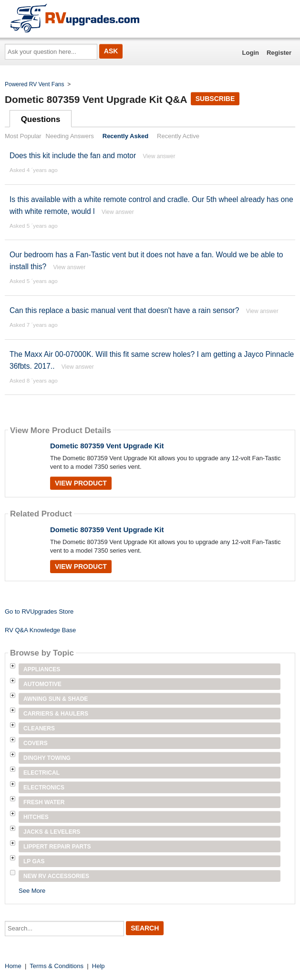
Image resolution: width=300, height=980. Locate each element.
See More (32, 891)
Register (279, 53)
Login (251, 53)
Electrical (41, 773)
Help (98, 966)
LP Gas (34, 861)
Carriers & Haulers (56, 714)
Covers (36, 743)
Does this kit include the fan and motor (73, 156)
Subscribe (215, 99)
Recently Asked (125, 136)
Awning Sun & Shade (56, 699)
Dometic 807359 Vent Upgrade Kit (107, 446)
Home (13, 966)
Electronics (44, 788)
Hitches (36, 817)
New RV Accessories (56, 876)
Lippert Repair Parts (57, 847)
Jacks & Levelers (52, 832)
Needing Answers (70, 136)
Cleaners (39, 728)
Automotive (42, 684)
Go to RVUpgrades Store (39, 611)
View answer (159, 156)
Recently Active (178, 136)
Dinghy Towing (47, 758)
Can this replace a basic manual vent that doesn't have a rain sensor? (124, 310)
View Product (81, 483)
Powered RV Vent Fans (35, 84)
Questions (41, 119)
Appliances (42, 669)
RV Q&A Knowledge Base (40, 630)
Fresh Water (44, 802)
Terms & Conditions (57, 966)
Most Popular (23, 136)
